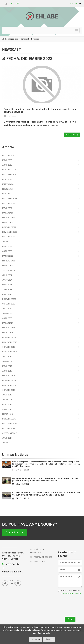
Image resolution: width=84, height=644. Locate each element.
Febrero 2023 (8, 218)
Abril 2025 (7, 165)
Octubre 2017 (9, 428)
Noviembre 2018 (10, 385)
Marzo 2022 (8, 256)
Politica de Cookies (41, 557)
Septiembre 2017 (10, 433)
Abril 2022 (7, 251)
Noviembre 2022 (10, 232)
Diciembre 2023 (9, 194)
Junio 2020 (7, 313)
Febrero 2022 (8, 261)
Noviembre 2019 (10, 342)
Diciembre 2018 (9, 380)
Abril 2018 (7, 409)
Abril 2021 (7, 289)
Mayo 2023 (7, 208)
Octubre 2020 (9, 304)
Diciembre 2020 (9, 299)
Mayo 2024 (7, 179)
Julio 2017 (7, 438)
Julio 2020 (7, 309)
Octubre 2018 (9, 390)
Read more (72, 135)
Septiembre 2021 (10, 270)
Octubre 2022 (9, 237)
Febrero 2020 (8, 328)
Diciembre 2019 (9, 337)
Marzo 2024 (8, 184)
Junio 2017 (7, 443)
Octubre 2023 (9, 203)
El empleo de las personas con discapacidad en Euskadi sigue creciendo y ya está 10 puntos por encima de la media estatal (46, 480)
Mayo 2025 (7, 160)
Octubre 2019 (9, 347)
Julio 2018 (7, 395)
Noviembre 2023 (10, 199)
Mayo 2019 (7, 366)
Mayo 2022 (7, 246)
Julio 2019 (7, 357)
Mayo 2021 (7, 285)
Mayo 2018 (7, 404)
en (80, 3)
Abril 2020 (7, 318)
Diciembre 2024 (9, 170)
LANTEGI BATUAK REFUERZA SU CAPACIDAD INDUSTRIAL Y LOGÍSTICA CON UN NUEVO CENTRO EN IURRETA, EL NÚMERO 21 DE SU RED (46, 494)
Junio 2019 (7, 361)
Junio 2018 (7, 400)
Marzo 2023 (8, 213)
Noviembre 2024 (10, 174)
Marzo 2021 (8, 294)
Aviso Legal (38, 562)
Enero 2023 (7, 222)
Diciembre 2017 (9, 419)
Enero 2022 (7, 266)
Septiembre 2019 (10, 352)
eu (76, 3)
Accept (36, 640)
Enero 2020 (7, 333)
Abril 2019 (7, 371)
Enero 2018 (7, 414)
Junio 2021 (7, 280)
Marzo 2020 (8, 323)
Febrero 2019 (8, 376)
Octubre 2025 (9, 155)
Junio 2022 (7, 242)
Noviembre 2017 (10, 424)
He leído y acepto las (69, 592)
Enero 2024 (7, 189)
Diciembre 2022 (9, 227)
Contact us (15, 533)
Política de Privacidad (37, 551)
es (71, 3)
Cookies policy (45, 633)
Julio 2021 (7, 275)
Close (49, 640)
